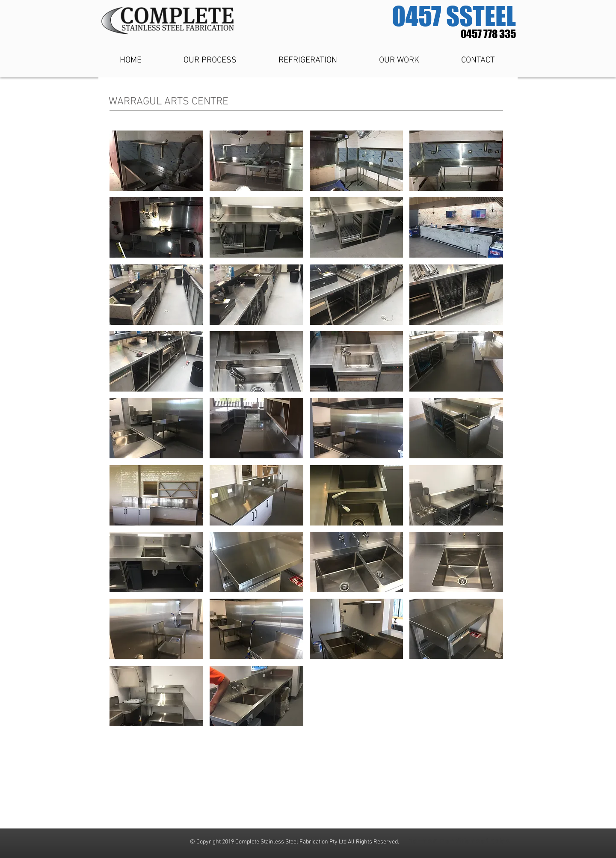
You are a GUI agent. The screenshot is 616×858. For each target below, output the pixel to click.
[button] (156, 161)
